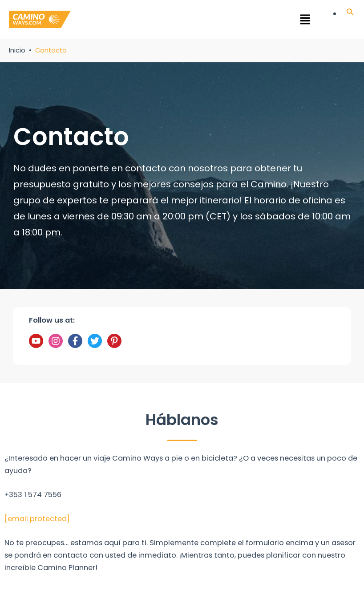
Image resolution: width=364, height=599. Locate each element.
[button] (195, 21)
